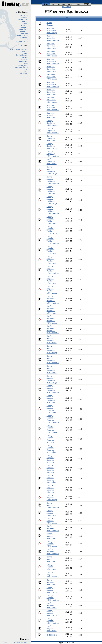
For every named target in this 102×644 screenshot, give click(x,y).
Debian (25, 22)
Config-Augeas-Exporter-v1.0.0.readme (53, 419)
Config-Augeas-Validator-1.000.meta (52, 310)
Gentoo (24, 26)
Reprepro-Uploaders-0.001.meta (52, 115)
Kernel (25, 51)
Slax (26, 40)
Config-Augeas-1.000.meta (52, 513)
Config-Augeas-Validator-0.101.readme (53, 389)
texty (54, 4)
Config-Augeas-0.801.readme (53, 621)
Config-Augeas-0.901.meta (52, 582)
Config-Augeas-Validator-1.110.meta (52, 250)
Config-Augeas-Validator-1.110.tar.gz (52, 230)
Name (49, 18)
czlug (87, 4)
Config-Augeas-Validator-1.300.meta (52, 190)
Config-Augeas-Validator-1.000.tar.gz (52, 290)
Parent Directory (51, 24)
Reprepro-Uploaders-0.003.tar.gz (52, 54)
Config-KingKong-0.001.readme (53, 154)
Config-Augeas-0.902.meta (52, 559)
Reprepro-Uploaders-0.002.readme (53, 84)
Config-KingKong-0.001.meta (52, 161)
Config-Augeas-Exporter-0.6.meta (51, 489)
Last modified (69, 18)
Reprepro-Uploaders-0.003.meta (52, 69)
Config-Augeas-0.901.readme (53, 575)
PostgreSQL (23, 61)
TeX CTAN (24, 73)
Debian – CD (22, 20)
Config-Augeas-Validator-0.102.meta (52, 369)
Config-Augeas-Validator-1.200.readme (53, 210)
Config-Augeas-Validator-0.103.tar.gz (52, 320)
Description (94, 18)
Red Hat (24, 34)
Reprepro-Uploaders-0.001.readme (53, 108)
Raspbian (24, 32)
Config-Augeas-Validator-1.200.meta (52, 220)
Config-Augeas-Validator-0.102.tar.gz (52, 349)
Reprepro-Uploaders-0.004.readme (53, 38)
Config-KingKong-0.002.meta (52, 138)
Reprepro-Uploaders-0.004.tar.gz (52, 30)
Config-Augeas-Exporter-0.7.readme (52, 449)
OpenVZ (24, 59)
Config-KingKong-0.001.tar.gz (52, 146)
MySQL (25, 57)
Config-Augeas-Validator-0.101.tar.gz (52, 379)
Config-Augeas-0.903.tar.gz (52, 521)
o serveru (24, 642)
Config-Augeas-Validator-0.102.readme (53, 359)
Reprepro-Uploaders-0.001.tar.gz (52, 100)
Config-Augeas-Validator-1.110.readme (53, 240)
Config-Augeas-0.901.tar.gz (52, 567)
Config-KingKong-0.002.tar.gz (52, 123)
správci (16, 642)
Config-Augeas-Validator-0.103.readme (53, 330)
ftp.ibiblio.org (22, 55)
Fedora (25, 24)
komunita (62, 4)
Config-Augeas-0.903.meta (52, 536)
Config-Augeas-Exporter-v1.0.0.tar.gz (52, 409)
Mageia (24, 28)
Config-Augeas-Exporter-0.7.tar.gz (51, 439)
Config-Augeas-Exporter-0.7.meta (51, 459)
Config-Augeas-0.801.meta (52, 628)
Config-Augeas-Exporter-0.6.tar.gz (51, 469)
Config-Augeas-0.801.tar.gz (52, 613)
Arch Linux (23, 16)
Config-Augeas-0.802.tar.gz (52, 590)
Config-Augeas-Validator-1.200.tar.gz (52, 200)
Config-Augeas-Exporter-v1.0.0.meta (52, 429)
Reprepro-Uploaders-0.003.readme (53, 61)
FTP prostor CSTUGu (19, 49)
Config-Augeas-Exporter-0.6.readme (52, 479)
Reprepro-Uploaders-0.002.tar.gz (52, 77)
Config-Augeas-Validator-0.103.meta (52, 340)
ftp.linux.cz (66, 7)
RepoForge (23, 65)
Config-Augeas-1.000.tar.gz (52, 498)
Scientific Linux (21, 36)
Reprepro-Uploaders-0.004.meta (52, 46)
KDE (26, 71)
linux (46, 4)
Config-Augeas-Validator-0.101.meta (52, 399)
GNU (26, 69)
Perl (26, 53)
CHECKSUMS (52, 635)
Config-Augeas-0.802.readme (53, 598)
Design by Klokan (4, 642)
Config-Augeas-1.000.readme (53, 505)
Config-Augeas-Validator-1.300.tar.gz (52, 170)
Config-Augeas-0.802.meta (52, 605)
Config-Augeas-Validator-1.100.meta (52, 280)
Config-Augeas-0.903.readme (53, 528)
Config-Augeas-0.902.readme (53, 552)
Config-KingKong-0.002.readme (53, 131)
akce (70, 4)
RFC (26, 63)
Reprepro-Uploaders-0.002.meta (52, 92)
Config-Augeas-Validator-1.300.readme (53, 180)
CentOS (24, 18)
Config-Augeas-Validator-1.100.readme (53, 270)
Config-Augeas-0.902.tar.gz (52, 544)
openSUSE (23, 30)
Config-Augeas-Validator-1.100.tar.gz (52, 260)
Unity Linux (23, 42)
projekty (78, 4)
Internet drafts (21, 67)
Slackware (23, 38)
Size (80, 18)
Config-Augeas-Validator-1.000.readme (53, 300)
